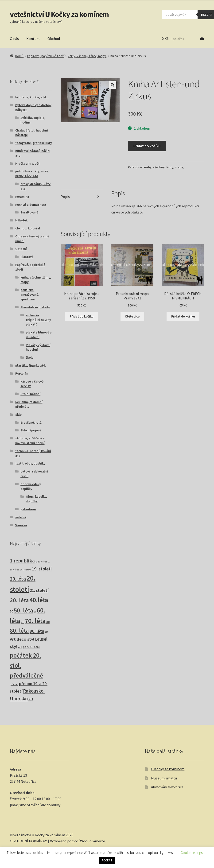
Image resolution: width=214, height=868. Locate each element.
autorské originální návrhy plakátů (38, 320)
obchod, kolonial (28, 228)
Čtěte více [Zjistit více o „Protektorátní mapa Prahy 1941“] (132, 316)
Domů (19, 56)
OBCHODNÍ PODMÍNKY (28, 841)
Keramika (22, 197)
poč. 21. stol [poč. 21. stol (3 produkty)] (31, 647)
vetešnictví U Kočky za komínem (59, 14)
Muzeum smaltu (164, 778)
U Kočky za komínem (168, 769)
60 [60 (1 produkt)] (35, 612)
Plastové (27, 257)
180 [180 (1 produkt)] (47, 632)
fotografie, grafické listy (34, 143)
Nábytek (21, 220)
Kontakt (33, 39)
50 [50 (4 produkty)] (12, 611)
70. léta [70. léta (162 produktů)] (35, 621)
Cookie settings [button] (192, 853)
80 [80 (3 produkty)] (48, 622)
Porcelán (22, 373)
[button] (113, 85)
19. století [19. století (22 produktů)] (42, 569)
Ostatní (21, 249)
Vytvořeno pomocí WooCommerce (78, 841)
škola (30, 357)
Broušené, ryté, (31, 422)
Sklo (18, 415)
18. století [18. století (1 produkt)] (25, 570)
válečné (21, 517)
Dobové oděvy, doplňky (31, 486)
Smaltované (29, 212)
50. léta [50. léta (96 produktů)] (23, 610)
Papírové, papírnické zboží (46, 56)
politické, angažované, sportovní (30, 294)
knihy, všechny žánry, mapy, (87, 56)
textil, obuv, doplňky (30, 463)
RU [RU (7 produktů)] (31, 699)
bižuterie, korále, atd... (32, 97)
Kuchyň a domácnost (31, 205)
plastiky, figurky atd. (31, 365)
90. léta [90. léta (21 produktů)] (37, 631)
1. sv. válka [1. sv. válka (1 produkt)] (41, 562)
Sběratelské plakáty (35, 307)
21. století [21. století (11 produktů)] (39, 590)
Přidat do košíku (147, 146)
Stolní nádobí (30, 394)
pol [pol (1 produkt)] (20, 647)
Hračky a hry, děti (28, 163)
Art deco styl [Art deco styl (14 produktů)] (22, 639)
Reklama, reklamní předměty (29, 404)
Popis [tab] (65, 197)
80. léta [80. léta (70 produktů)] (19, 631)
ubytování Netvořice (167, 787)
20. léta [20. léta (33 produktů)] (18, 579)
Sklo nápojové (31, 430)
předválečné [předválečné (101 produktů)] (27, 675)
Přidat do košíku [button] (82, 316)
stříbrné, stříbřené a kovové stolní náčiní (30, 441)
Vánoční (21, 525)
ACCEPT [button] (107, 860)
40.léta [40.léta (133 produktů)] (39, 600)
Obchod (54, 39)
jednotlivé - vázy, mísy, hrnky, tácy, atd (32, 174)
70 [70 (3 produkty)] (23, 622)
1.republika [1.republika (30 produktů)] (22, 561)
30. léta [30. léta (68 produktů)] (19, 600)
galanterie (28, 509)
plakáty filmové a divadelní (39, 335)
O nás (14, 39)
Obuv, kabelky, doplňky (36, 499)
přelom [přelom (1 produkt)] (14, 684)
